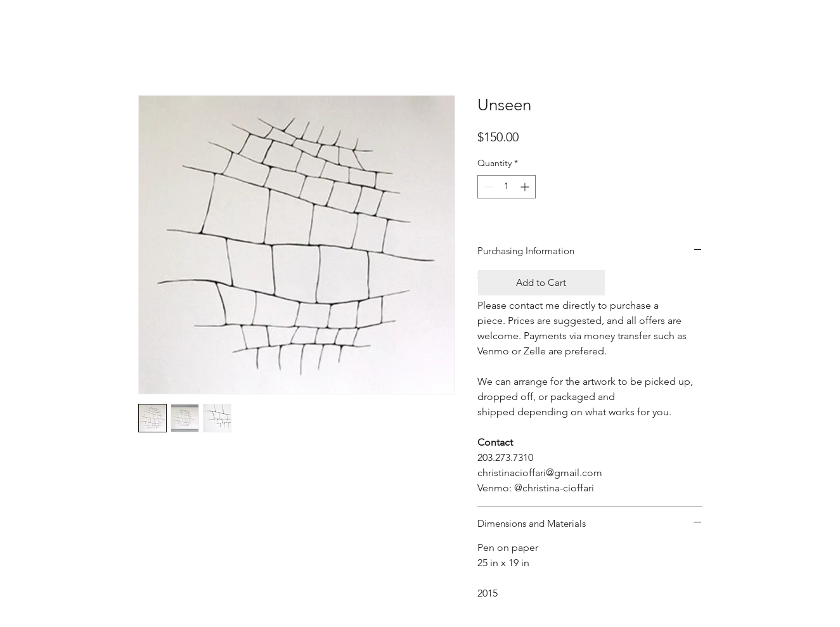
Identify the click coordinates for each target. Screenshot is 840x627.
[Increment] (526, 187)
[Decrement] (487, 187)
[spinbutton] (507, 187)
